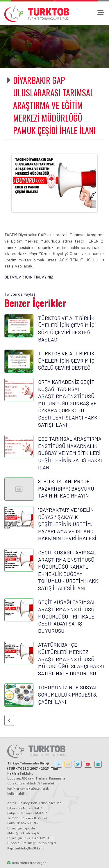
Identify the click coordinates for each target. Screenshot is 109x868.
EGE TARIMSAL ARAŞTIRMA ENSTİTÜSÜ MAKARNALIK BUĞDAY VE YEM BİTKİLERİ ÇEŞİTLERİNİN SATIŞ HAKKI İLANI (70, 453)
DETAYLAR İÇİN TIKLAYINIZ (29, 277)
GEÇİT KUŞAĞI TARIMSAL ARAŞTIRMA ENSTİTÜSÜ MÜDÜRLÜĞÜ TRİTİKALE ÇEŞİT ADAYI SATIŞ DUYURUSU (67, 616)
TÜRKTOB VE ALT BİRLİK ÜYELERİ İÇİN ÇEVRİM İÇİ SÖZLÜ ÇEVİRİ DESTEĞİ (67, 360)
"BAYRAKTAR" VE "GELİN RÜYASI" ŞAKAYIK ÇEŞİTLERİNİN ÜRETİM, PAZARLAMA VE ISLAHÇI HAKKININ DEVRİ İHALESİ (67, 524)
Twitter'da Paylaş (20, 294)
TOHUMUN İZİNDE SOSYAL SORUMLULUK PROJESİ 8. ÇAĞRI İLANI (68, 694)
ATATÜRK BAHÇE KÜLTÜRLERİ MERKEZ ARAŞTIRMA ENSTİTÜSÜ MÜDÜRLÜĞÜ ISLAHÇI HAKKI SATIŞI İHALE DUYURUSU (71, 659)
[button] (9, 720)
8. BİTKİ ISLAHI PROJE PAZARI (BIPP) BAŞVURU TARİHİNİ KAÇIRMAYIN (66, 488)
